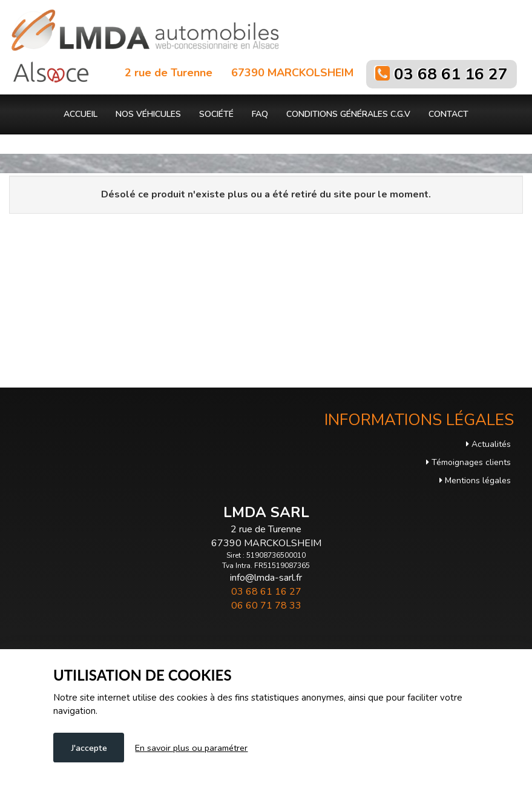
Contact (448, 114)
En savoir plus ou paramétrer (191, 748)
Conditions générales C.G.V (348, 114)
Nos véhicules (148, 114)
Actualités (488, 444)
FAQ (260, 114)
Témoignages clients (468, 462)
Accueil (80, 114)
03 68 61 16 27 (451, 74)
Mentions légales (475, 481)
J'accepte (89, 748)
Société (216, 114)
